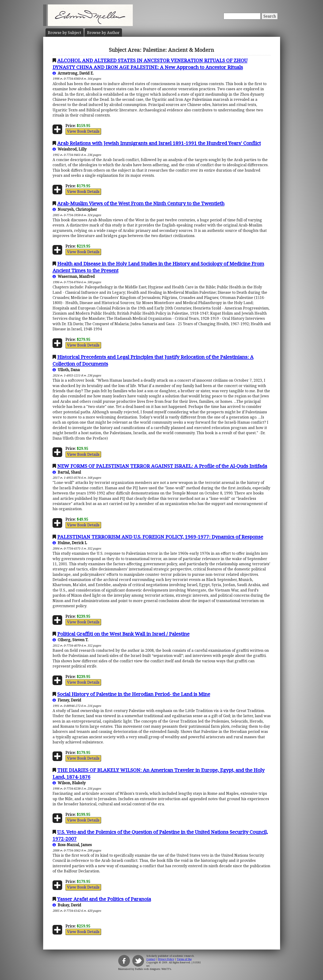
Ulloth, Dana (66, 370)
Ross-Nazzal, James (72, 845)
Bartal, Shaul (67, 472)
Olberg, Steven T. (70, 640)
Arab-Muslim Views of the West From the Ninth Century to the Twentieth (141, 203)
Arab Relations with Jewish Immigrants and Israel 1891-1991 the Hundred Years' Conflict (159, 143)
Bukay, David (67, 905)
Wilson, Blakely (69, 783)
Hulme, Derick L (70, 543)
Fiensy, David (67, 700)
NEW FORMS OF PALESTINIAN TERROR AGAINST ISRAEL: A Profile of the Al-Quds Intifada (162, 466)
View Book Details (83, 131)
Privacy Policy (166, 959)
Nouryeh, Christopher (75, 209)
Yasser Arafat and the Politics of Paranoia (104, 899)
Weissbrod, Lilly (70, 149)
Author (103, 33)
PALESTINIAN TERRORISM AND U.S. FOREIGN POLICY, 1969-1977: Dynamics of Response (160, 537)
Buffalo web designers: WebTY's (153, 969)
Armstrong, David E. (73, 73)
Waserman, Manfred (74, 276)
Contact (151, 959)
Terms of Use (184, 959)
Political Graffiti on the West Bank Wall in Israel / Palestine (123, 634)
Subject (65, 33)
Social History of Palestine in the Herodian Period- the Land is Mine (134, 694)
